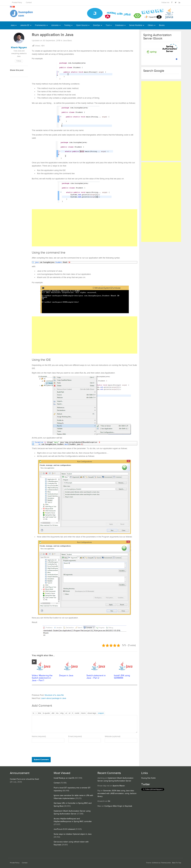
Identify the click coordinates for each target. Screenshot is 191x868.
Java (13, 25)
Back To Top (177, 863)
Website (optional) (113, 736)
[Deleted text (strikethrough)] (53, 713)
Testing (67, 25)
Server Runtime (136, 25)
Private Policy (17, 3)
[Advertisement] (85, 228)
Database (119, 25)
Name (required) (39, 736)
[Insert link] (40, 713)
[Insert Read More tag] (83, 713)
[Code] (77, 713)
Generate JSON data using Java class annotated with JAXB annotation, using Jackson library (117, 794)
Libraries (55, 25)
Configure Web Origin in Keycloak (118, 806)
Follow (19, 61)
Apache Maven (119, 786)
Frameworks (40, 25)
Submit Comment (41, 760)
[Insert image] (62, 713)
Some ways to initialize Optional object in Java (73, 834)
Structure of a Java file (54, 695)
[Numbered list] (70, 713)
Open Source (82, 25)
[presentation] (50, 750)
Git (109, 801)
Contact (29, 3)
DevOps (97, 25)
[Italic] (36, 713)
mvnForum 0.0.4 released (64, 829)
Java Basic (67, 41)
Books (162, 25)
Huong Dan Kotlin (148, 778)
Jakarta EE (25, 25)
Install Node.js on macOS (64, 778)
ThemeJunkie (166, 863)
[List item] (73, 713)
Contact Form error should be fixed (24, 779)
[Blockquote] (46, 713)
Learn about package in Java (54, 698)
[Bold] (33, 713)
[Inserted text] (57, 713)
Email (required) (75, 736)
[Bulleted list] (66, 713)
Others (151, 25)
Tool (108, 25)
